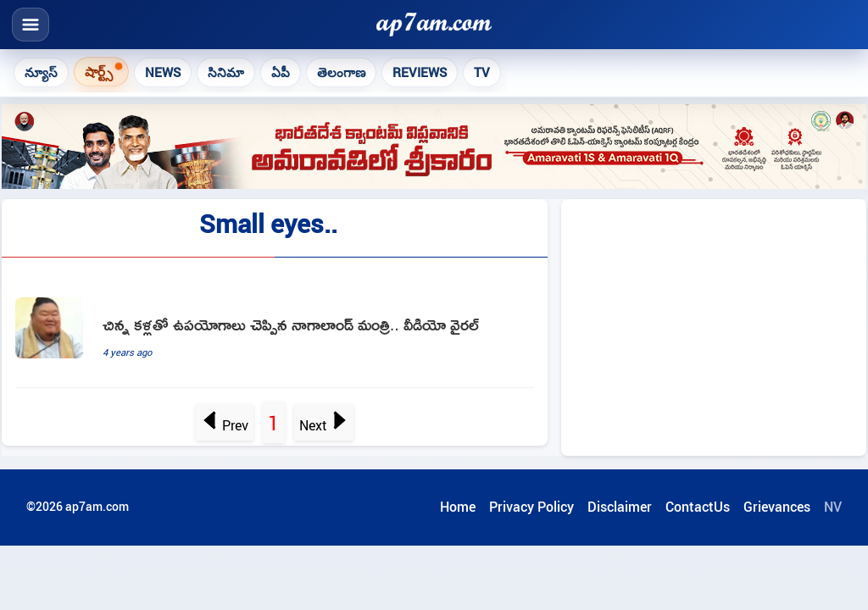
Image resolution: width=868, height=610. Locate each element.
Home (458, 507)
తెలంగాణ (341, 72)
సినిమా (226, 72)
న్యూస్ (41, 72)
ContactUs (698, 507)
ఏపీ (281, 72)
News (163, 72)
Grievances (777, 507)
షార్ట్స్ (99, 71)
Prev (225, 425)
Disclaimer (620, 507)
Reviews (420, 72)
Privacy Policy (531, 507)
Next (323, 425)
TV (482, 72)
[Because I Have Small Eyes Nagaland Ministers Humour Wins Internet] (275, 336)
